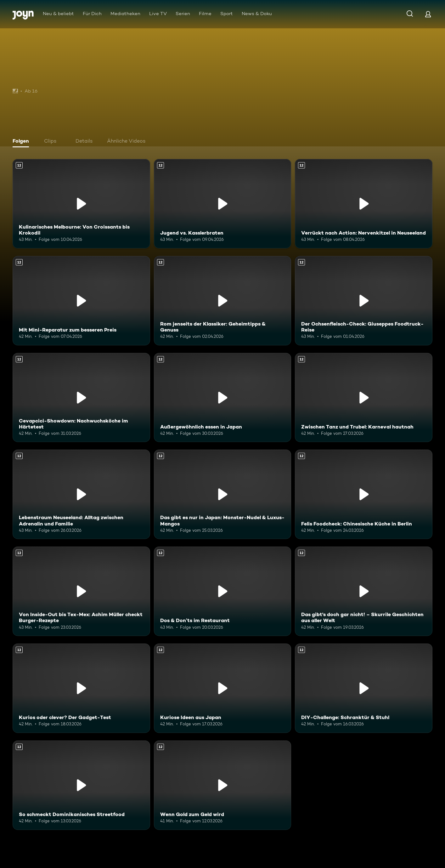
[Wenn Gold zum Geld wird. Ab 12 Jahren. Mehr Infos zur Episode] (223, 785)
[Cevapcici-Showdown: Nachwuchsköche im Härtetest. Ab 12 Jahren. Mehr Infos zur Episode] (81, 398)
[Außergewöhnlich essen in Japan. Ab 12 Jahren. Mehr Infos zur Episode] (223, 398)
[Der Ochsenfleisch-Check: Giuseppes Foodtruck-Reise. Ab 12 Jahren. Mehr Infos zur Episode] (364, 301)
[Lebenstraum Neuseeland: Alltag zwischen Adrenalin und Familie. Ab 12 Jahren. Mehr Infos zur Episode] (81, 494)
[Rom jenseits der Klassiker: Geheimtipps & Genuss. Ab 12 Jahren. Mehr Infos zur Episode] (223, 301)
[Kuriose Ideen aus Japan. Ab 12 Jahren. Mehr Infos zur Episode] (223, 688)
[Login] (428, 14)
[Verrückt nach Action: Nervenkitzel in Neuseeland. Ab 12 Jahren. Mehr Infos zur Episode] (364, 204)
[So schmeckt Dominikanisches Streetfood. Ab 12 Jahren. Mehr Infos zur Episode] (81, 785)
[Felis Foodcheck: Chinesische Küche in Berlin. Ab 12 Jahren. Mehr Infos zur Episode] (364, 494)
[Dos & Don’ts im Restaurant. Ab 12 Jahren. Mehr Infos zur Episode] (223, 591)
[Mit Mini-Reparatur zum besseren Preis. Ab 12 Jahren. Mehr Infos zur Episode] (81, 301)
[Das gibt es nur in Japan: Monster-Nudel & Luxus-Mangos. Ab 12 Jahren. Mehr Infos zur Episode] (223, 494)
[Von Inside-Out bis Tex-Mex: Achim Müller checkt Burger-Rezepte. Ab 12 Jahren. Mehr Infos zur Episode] (81, 591)
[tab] (22, 142)
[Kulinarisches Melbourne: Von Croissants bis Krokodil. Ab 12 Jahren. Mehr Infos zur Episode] (81, 204)
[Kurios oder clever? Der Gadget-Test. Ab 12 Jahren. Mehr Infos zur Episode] (81, 688)
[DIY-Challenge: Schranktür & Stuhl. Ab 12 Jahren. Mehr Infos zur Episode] (364, 688)
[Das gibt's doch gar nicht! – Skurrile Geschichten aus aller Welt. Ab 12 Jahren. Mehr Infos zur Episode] (364, 591)
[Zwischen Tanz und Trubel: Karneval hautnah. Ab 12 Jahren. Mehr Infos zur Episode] (364, 398)
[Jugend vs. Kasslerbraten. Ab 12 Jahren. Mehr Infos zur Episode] (223, 204)
